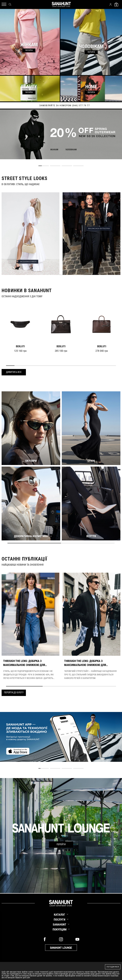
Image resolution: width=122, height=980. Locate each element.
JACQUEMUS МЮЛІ (28, 262)
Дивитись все (14, 372)
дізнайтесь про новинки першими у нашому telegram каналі (61, 105)
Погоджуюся (113, 967)
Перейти (61, 844)
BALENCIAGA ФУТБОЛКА (99, 229)
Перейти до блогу (14, 692)
